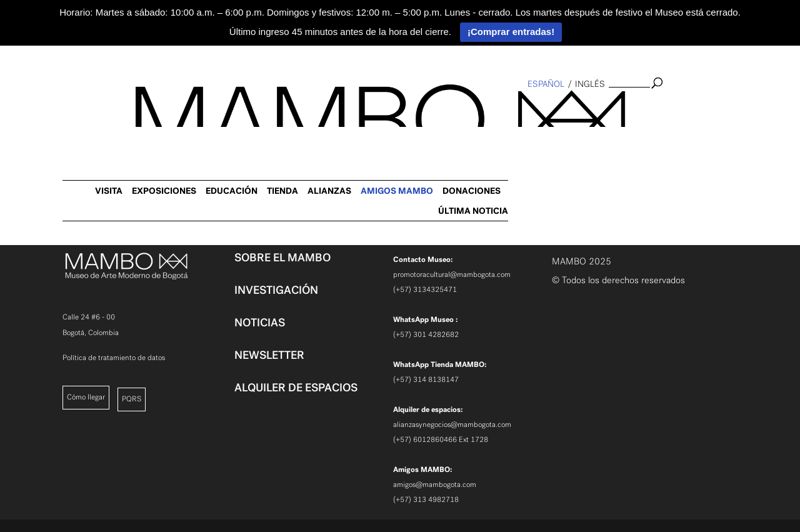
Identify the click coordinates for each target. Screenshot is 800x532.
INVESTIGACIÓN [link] (276, 290)
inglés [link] (590, 84)
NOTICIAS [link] (260, 323)
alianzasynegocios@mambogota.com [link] (452, 424)
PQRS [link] (132, 399)
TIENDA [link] (512, 109)
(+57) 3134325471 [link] (425, 289)
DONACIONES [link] (701, 109)
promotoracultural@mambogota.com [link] (452, 274)
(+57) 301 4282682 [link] (426, 334)
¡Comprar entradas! (511, 32)
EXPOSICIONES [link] (393, 109)
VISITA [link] (338, 109)
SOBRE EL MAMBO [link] (282, 258)
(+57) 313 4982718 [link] (426, 499)
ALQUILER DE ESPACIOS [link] (296, 388)
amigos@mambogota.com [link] (435, 484)
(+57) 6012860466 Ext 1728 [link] (441, 439)
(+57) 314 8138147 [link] (426, 379)
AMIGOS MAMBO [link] (626, 109)
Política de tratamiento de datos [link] (114, 358)
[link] (16, 204)
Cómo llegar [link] (86, 397)
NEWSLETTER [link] (269, 355)
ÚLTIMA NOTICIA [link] (702, 129)
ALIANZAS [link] (559, 109)
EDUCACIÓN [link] (461, 109)
